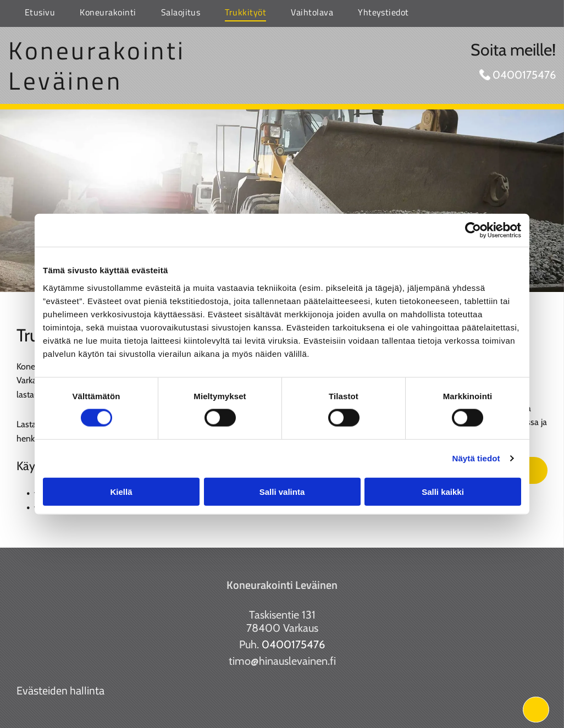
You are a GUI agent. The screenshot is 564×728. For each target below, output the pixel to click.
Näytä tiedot (476, 458)
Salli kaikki (443, 491)
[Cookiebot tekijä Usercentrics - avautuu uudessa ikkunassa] (473, 230)
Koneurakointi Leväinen (97, 65)
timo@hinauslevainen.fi (282, 661)
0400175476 (524, 75)
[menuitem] (36, 13)
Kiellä (121, 491)
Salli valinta (282, 491)
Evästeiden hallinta (60, 690)
